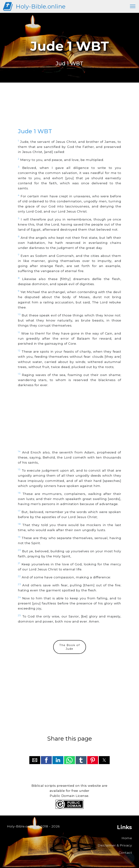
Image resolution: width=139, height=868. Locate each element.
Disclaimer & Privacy (115, 845)
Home (127, 838)
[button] (35, 760)
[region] (69, 109)
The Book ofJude (70, 647)
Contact (125, 853)
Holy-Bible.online (41, 6)
